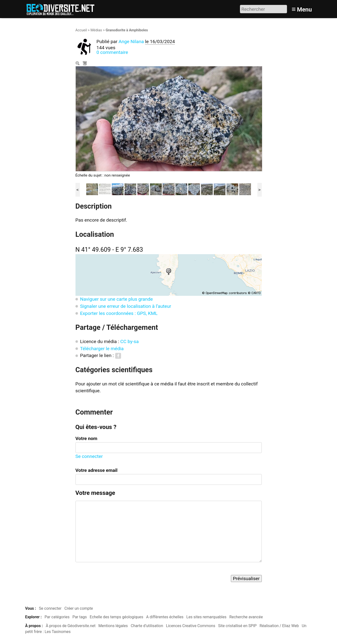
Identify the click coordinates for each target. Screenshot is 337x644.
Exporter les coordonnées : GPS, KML (119, 313)
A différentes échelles (165, 617)
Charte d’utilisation (147, 626)
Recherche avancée (246, 617)
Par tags (80, 617)
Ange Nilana (131, 42)
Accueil (81, 30)
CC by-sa (130, 341)
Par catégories (57, 617)
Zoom (78, 64)
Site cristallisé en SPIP (237, 626)
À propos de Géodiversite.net (71, 626)
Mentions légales (113, 626)
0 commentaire (112, 52)
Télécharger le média (85, 64)
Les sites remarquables (206, 617)
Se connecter (89, 456)
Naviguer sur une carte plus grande (117, 299)
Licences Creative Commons (191, 626)
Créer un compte (79, 608)
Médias (96, 30)
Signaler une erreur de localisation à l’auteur (126, 306)
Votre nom (87, 438)
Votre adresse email (97, 470)
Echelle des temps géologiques (116, 617)
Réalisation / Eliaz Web (279, 626)
